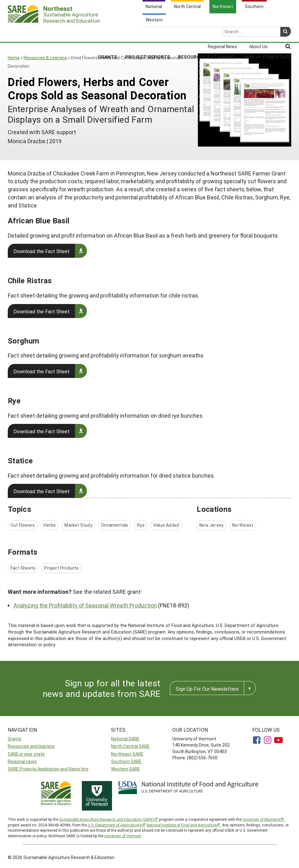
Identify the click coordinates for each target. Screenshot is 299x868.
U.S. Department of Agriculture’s (115, 825)
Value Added (166, 525)
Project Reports (148, 33)
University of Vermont (123, 836)
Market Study (78, 525)
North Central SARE (130, 746)
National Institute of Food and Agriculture (182, 825)
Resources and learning (31, 746)
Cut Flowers (23, 525)
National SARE (125, 739)
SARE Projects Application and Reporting (48, 769)
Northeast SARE (127, 754)
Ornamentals (115, 525)
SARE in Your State (267, 33)
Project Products (61, 568)
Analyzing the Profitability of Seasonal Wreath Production (85, 605)
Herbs (50, 525)
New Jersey (211, 525)
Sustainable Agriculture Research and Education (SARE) (107, 819)
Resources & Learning (206, 33)
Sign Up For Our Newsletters (207, 689)
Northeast (243, 525)
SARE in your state (26, 754)
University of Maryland (261, 819)
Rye (141, 525)
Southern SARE (126, 761)
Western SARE (126, 769)
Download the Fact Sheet (42, 251)
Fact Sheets (23, 568)
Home (14, 58)
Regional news (22, 761)
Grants (107, 33)
